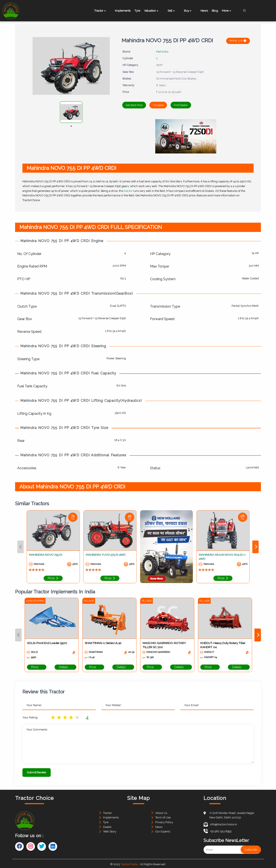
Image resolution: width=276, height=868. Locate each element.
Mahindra (162, 52)
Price (37, 667)
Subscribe (251, 848)
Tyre (140, 11)
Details (65, 667)
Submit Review (36, 772)
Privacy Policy (164, 821)
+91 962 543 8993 (218, 830)
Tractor (103, 11)
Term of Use (163, 816)
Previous (18, 635)
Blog (216, 11)
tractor (128, 191)
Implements (122, 11)
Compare (168, 105)
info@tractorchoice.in (220, 823)
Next (258, 635)
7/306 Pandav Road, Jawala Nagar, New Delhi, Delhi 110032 (232, 814)
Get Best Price (137, 105)
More (231, 11)
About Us (161, 812)
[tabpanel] (71, 112)
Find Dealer (198, 105)
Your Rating (30, 717)
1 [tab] (71, 126)
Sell (175, 11)
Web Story (110, 830)
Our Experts (163, 830)
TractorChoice (129, 863)
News (202, 11)
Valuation (157, 11)
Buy (189, 11)
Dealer (107, 826)
